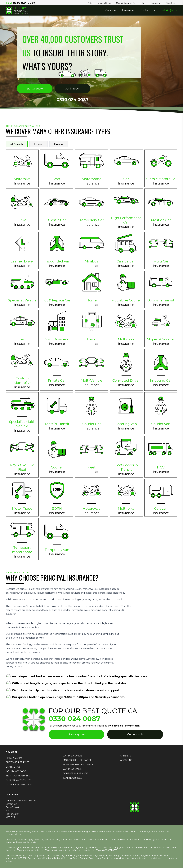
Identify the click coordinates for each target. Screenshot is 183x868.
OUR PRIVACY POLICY (18, 780)
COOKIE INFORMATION (19, 785)
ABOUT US (126, 760)
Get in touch (73, 89)
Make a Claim (104, 3)
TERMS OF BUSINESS (18, 776)
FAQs (89, 3)
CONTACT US (13, 767)
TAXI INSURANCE (72, 778)
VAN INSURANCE (72, 769)
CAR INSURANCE (72, 756)
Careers (156, 3)
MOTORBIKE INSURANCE (77, 760)
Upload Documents (126, 3)
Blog (143, 3)
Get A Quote (169, 10)
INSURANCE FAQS (16, 771)
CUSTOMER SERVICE (18, 762)
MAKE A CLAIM (14, 758)
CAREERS (126, 756)
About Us (171, 3)
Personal (110, 10)
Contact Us (147, 10)
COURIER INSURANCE (75, 773)
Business (128, 10)
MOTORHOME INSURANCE (78, 765)
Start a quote (35, 89)
